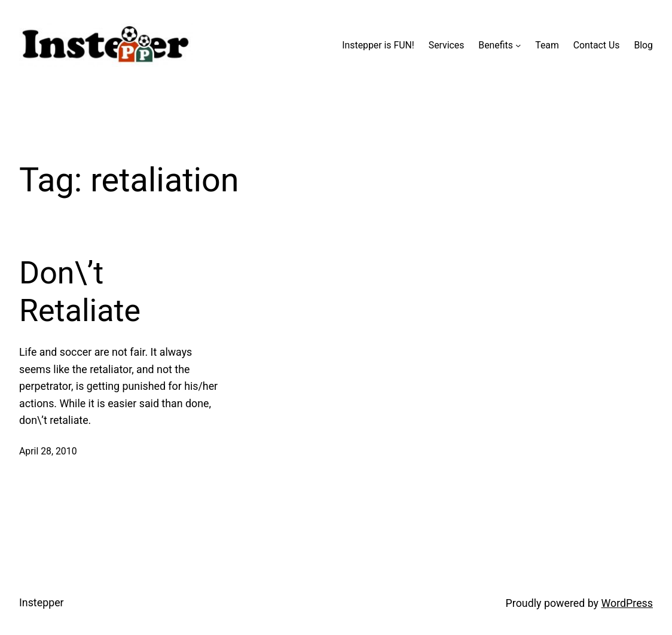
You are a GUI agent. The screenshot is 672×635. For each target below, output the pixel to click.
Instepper (42, 602)
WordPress (627, 603)
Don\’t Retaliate (80, 291)
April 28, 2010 (48, 451)
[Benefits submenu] (518, 45)
